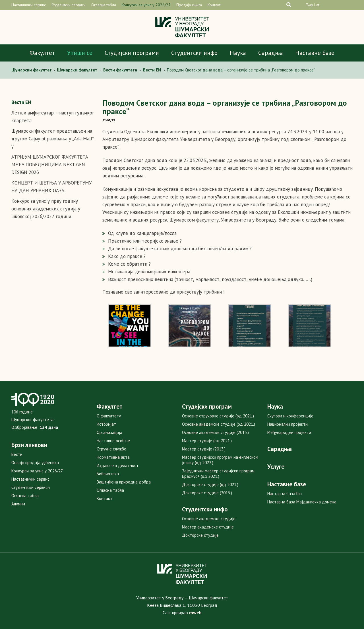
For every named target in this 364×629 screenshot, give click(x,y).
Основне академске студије (209, 519)
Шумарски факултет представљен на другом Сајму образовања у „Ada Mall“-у (53, 139)
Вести (17, 454)
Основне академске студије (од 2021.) (219, 424)
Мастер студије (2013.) (204, 449)
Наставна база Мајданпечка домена (302, 502)
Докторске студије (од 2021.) (210, 484)
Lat (317, 5)
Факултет (42, 53)
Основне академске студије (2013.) (215, 432)
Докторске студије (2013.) (207, 493)
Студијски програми (132, 53)
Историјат (106, 424)
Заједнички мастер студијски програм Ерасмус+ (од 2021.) (218, 474)
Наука (238, 53)
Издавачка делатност (118, 465)
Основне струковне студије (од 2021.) (218, 416)
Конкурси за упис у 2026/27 (146, 5)
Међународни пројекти (289, 432)
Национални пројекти (288, 424)
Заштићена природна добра (124, 482)
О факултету (109, 416)
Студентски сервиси (69, 5)
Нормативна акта (113, 457)
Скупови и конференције (290, 416)
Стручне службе (111, 449)
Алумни (18, 504)
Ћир (309, 5)
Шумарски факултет (32, 70)
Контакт (214, 5)
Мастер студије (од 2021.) (207, 441)
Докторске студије (200, 535)
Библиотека (108, 474)
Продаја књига (189, 5)
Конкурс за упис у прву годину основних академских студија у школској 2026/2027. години (46, 209)
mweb (195, 612)
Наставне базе (315, 53)
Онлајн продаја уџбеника (35, 463)
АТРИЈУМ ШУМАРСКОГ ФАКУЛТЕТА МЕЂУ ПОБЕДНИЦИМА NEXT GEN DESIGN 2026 (50, 165)
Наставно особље (113, 441)
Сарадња (271, 53)
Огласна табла (104, 5)
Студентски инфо (194, 53)
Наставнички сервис (29, 5)
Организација (109, 432)
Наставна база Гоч (285, 494)
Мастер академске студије (208, 527)
